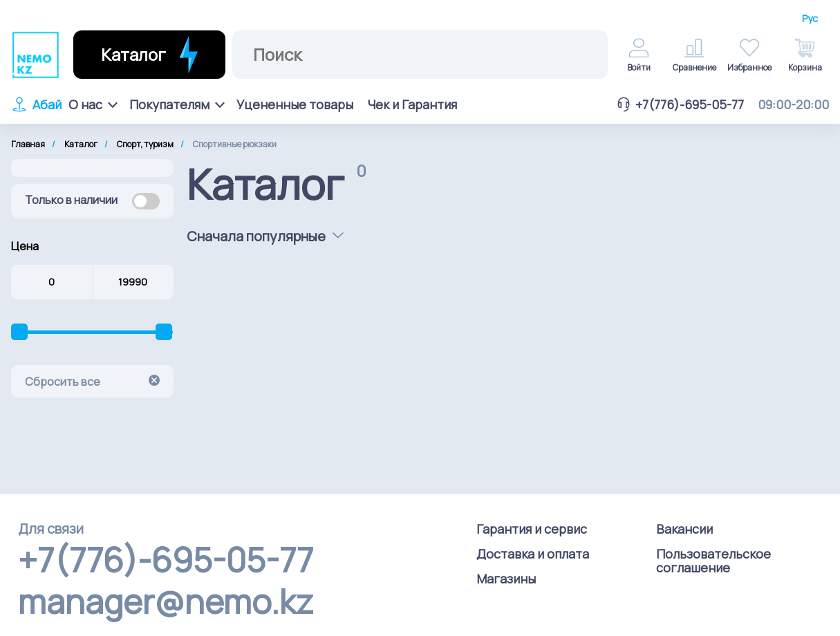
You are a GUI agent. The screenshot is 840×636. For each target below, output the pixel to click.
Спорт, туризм (145, 144)
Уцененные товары (295, 104)
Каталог (81, 144)
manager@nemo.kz (166, 601)
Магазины (506, 579)
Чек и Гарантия (412, 104)
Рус (810, 19)
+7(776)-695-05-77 (680, 104)
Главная (28, 144)
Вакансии (684, 529)
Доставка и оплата (533, 554)
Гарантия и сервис (532, 529)
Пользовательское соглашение (713, 561)
